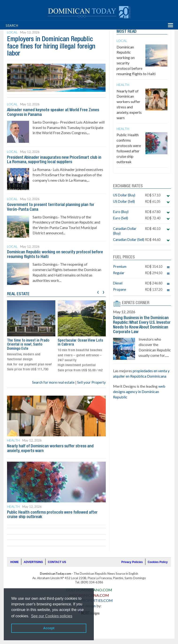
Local (12, 32)
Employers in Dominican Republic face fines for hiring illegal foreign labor (51, 47)
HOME (15, 562)
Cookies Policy (158, 562)
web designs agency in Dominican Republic (139, 392)
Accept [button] (49, 628)
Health (13, 440)
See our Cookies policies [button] (52, 616)
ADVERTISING (33, 562)
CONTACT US (57, 562)
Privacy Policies (132, 562)
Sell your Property (91, 382)
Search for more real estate (53, 382)
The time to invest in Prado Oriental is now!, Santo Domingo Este (28, 345)
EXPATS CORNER (136, 303)
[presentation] (98, 292)
